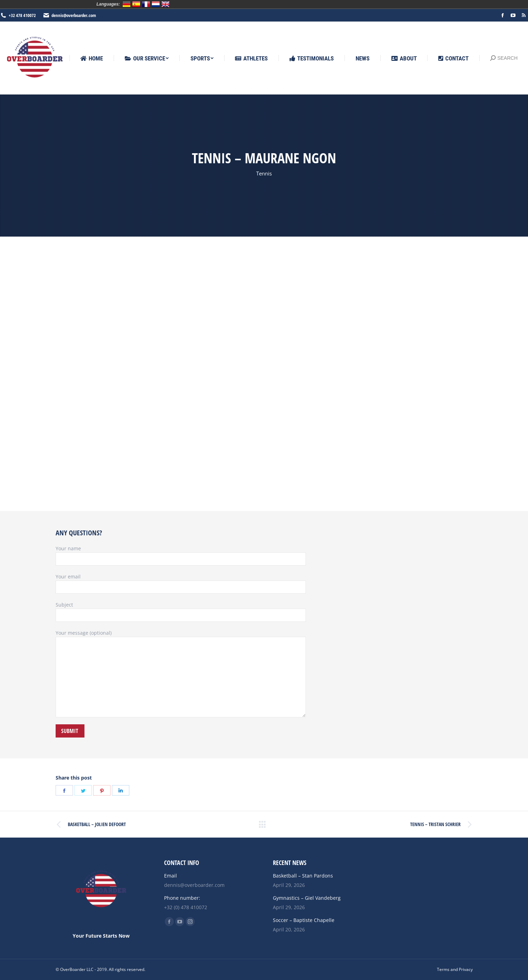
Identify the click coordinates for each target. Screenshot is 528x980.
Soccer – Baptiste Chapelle (304, 920)
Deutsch (127, 4)
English (165, 4)
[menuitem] (92, 59)
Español (136, 4)
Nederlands (156, 4)
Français (146, 4)
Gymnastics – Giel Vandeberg (307, 898)
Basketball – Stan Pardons (303, 876)
